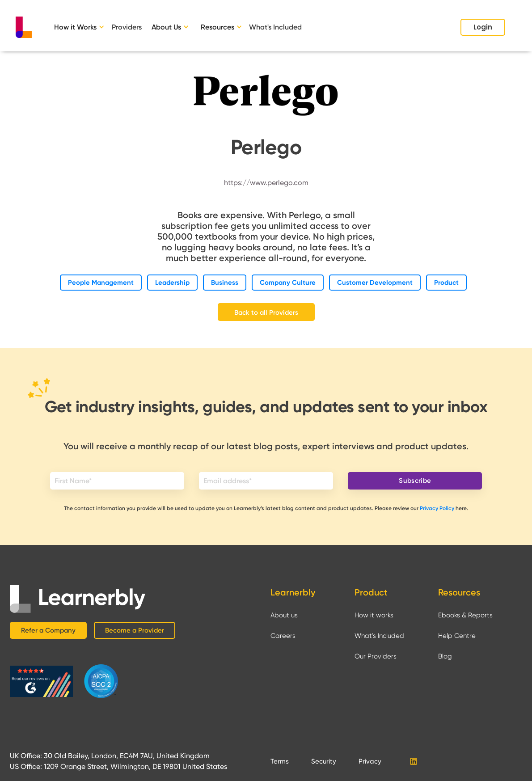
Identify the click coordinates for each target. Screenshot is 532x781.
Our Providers (376, 656)
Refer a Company (48, 630)
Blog (445, 656)
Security (324, 761)
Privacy (370, 761)
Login (483, 27)
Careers (283, 636)
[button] (81, 27)
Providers (127, 27)
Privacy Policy (437, 508)
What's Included (275, 27)
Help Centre (457, 636)
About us (284, 615)
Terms (280, 761)
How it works (374, 615)
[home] (24, 27)
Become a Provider (135, 630)
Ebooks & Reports (465, 615)
